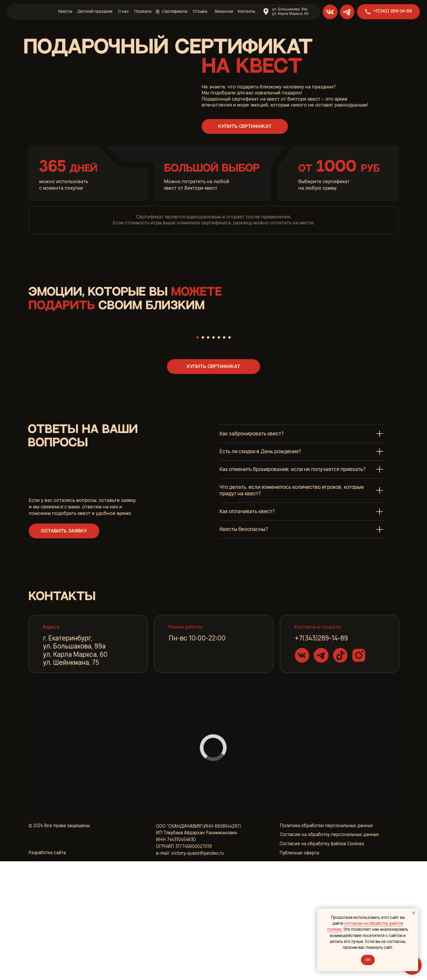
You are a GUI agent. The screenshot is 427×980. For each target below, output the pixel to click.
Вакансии (224, 11)
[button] (245, 126)
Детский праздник (95, 11)
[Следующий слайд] (311, 388)
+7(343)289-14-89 (321, 757)
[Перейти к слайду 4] (213, 456)
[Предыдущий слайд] (116, 388)
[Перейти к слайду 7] (230, 456)
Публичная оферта (299, 971)
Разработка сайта (47, 971)
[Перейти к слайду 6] (224, 456)
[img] (31, 12)
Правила (143, 11)
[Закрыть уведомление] (414, 913)
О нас (124, 11)
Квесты (65, 11)
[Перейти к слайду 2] (203, 456)
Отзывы (200, 11)
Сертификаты (175, 11)
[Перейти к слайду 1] (197, 456)
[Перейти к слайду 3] (208, 456)
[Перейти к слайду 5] (219, 456)
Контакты (246, 11)
